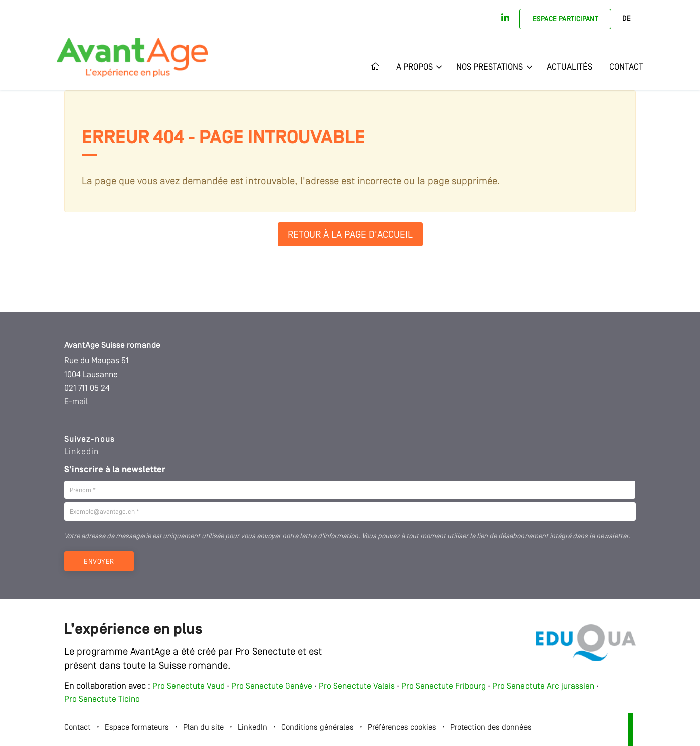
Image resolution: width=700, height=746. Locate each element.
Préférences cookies (402, 728)
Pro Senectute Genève (272, 687)
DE (627, 19)
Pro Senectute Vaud (189, 687)
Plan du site (203, 728)
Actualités (569, 67)
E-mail (76, 402)
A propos (414, 67)
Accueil (379, 67)
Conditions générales (317, 728)
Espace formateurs (137, 728)
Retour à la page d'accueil (350, 235)
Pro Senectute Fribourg (444, 687)
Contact (626, 67)
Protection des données (491, 728)
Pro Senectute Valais (357, 687)
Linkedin (81, 452)
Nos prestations (490, 67)
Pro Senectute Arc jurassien (544, 687)
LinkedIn (252, 728)
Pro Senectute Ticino (102, 700)
